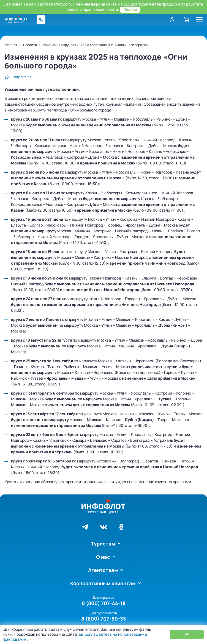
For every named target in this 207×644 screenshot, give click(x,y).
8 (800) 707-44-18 (104, 603)
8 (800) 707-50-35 (104, 619)
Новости (30, 45)
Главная (11, 45)
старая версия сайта (99, 9)
